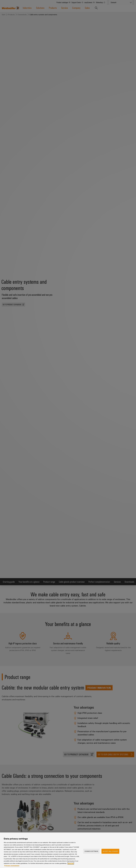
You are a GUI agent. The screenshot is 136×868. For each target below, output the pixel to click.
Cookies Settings (91, 852)
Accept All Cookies (110, 852)
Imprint (71, 864)
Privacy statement (12, 867)
